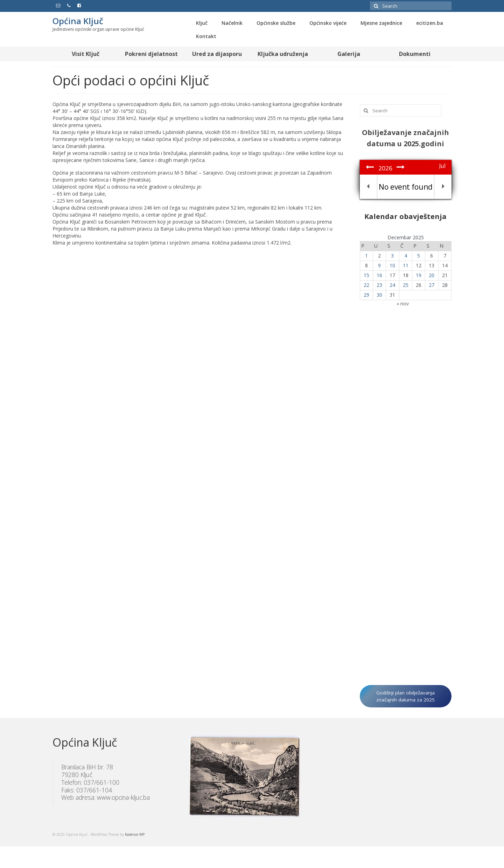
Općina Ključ (78, 21)
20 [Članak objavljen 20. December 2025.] (432, 275)
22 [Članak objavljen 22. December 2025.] (366, 285)
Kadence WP (135, 834)
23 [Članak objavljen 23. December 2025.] (379, 285)
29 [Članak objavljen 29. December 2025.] (366, 295)
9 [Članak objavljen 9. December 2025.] (379, 265)
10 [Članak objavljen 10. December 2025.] (392, 265)
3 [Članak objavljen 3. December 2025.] (392, 256)
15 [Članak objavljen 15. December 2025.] (366, 275)
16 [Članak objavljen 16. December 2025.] (379, 275)
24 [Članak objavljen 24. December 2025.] (392, 285)
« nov (403, 304)
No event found (406, 187)
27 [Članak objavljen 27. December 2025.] (432, 285)
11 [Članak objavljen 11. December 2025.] (406, 265)
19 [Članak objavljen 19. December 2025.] (419, 275)
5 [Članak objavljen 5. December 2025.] (419, 256)
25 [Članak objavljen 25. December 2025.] (406, 285)
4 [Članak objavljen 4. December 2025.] (406, 256)
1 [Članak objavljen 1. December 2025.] (366, 256)
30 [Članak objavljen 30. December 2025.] (379, 295)
